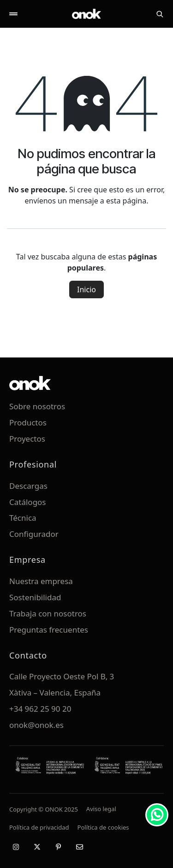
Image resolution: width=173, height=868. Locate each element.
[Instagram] (16, 847)
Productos (28, 422)
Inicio (86, 289)
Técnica (23, 518)
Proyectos (27, 439)
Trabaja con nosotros (48, 613)
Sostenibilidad (35, 597)
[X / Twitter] (37, 847)
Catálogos (28, 502)
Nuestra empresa (41, 581)
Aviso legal (101, 809)
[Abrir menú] (13, 14)
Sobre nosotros (37, 406)
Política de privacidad (39, 827)
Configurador (34, 534)
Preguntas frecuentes (49, 630)
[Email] (79, 847)
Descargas (28, 486)
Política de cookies (103, 827)
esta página (126, 201)
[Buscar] (160, 14)
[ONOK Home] (87, 14)
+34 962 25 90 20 (40, 709)
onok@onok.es (36, 725)
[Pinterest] (58, 847)
